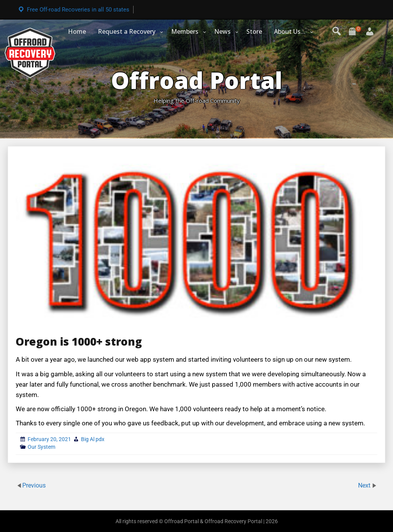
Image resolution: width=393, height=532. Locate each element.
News (222, 31)
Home (77, 31)
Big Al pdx (93, 439)
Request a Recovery (127, 31)
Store (254, 31)
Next (365, 485)
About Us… (290, 31)
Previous (34, 485)
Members (185, 31)
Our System (41, 447)
